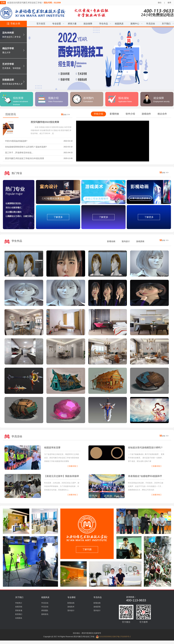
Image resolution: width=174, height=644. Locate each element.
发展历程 (19, 607)
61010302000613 (104, 637)
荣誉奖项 (19, 610)
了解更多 (58, 217)
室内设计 (126, 241)
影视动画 (111, 241)
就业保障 (161, 100)
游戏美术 (71, 607)
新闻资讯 (45, 614)
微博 (169, 3)
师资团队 (45, 610)
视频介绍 (55, 100)
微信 (160, 3)
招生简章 (21, 101)
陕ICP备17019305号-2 (122, 637)
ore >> (65, 114)
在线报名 (19, 618)
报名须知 (125, 100)
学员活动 (45, 603)
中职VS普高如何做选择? (16, 141)
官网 (3, 3)
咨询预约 (88, 100)
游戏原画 (140, 241)
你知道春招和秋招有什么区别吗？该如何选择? (26, 147)
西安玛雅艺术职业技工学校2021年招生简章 (25, 158)
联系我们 (19, 614)
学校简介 (19, 603)
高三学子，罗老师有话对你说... (19, 153)
